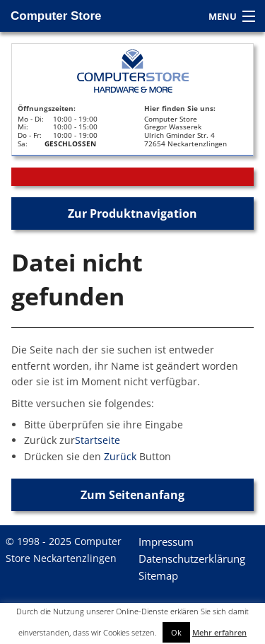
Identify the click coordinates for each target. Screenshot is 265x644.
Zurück (120, 456)
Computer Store (56, 16)
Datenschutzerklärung (192, 558)
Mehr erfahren (219, 632)
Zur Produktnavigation (132, 213)
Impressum (166, 541)
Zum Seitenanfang (132, 495)
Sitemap (158, 575)
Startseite (98, 440)
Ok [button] (176, 632)
